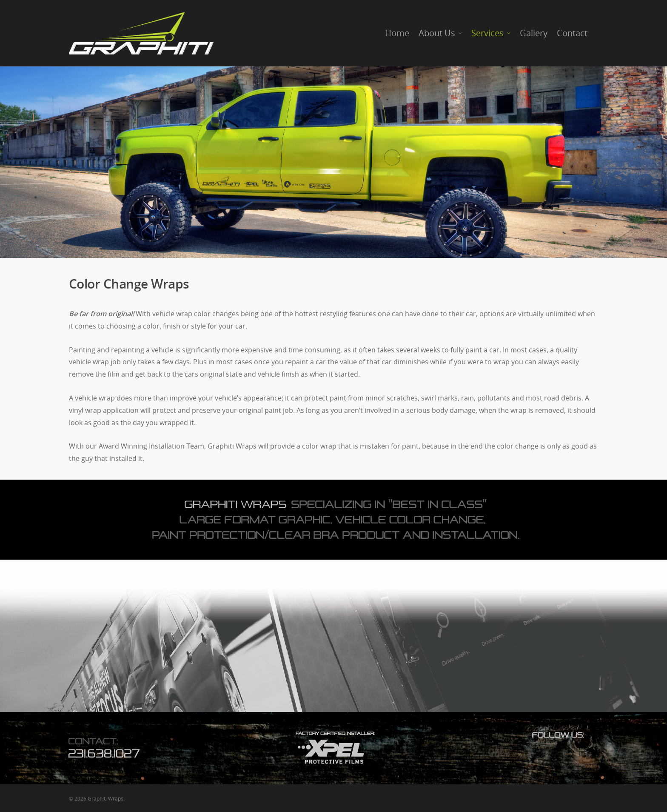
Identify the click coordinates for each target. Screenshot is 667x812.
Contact (572, 33)
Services (491, 33)
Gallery (534, 33)
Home (397, 33)
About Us (441, 33)
